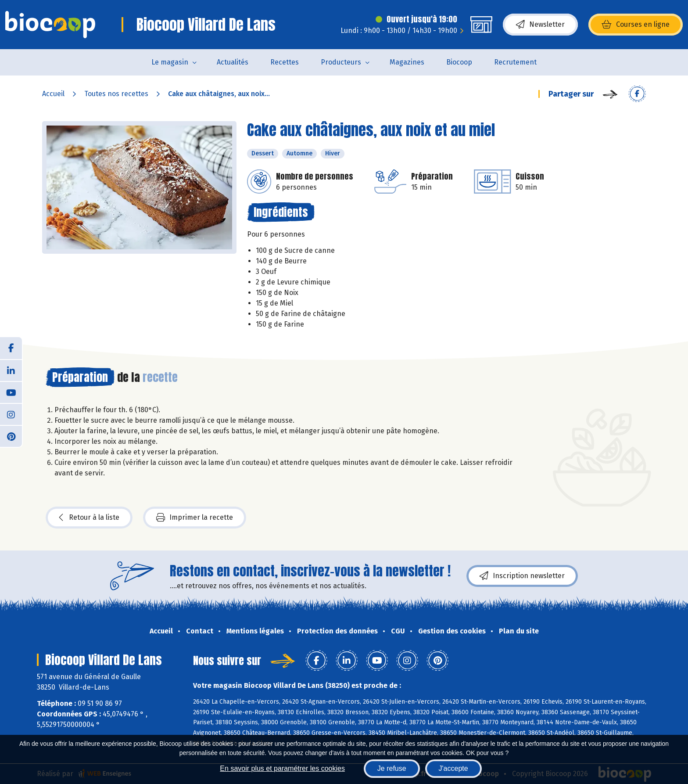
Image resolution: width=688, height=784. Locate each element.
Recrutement (515, 62)
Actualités (233, 62)
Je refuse (392, 768)
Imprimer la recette (195, 518)
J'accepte (453, 768)
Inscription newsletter (522, 576)
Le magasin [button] (170, 62)
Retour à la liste (89, 518)
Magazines (407, 62)
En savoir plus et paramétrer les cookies (282, 768)
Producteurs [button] (341, 62)
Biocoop (459, 62)
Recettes (285, 62)
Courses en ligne (636, 25)
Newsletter (540, 25)
